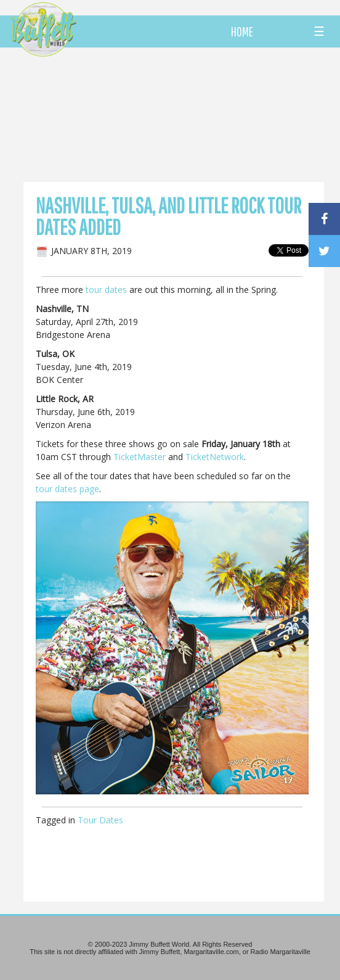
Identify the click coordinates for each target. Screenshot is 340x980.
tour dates (106, 290)
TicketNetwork (215, 457)
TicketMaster (140, 457)
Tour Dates (100, 820)
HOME (242, 31)
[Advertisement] (190, 114)
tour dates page (67, 489)
